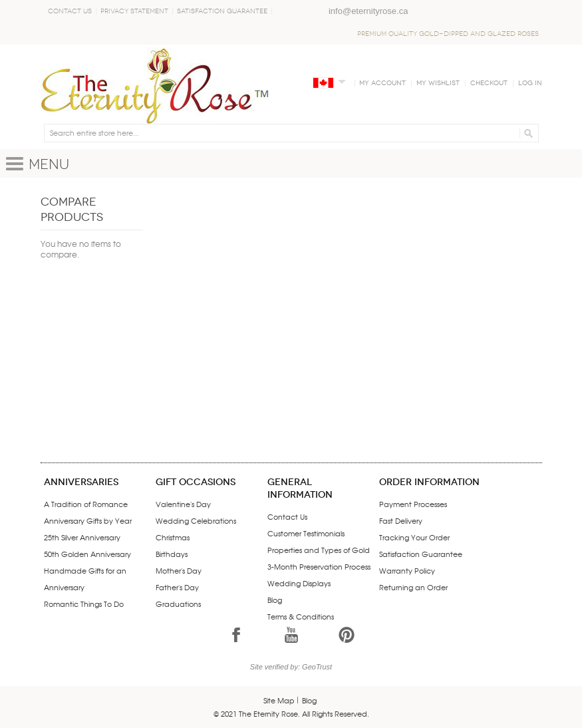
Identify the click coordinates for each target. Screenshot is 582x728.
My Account (382, 83)
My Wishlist (438, 83)
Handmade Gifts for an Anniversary (85, 579)
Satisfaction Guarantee (222, 11)
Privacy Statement (134, 11)
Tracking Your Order (414, 537)
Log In (530, 83)
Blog (275, 600)
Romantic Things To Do (84, 604)
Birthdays (172, 554)
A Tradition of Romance (86, 504)
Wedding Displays (299, 583)
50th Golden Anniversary (87, 554)
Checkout (489, 83)
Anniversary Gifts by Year (88, 520)
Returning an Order (413, 587)
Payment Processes (413, 504)
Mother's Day (179, 570)
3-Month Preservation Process (319, 566)
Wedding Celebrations (196, 520)
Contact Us (70, 11)
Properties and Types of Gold (319, 550)
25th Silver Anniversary (82, 537)
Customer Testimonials (306, 533)
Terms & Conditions (301, 616)
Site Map (279, 700)
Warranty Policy (407, 570)
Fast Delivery (401, 520)
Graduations (178, 604)
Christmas (173, 537)
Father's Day (177, 587)
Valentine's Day (183, 504)
